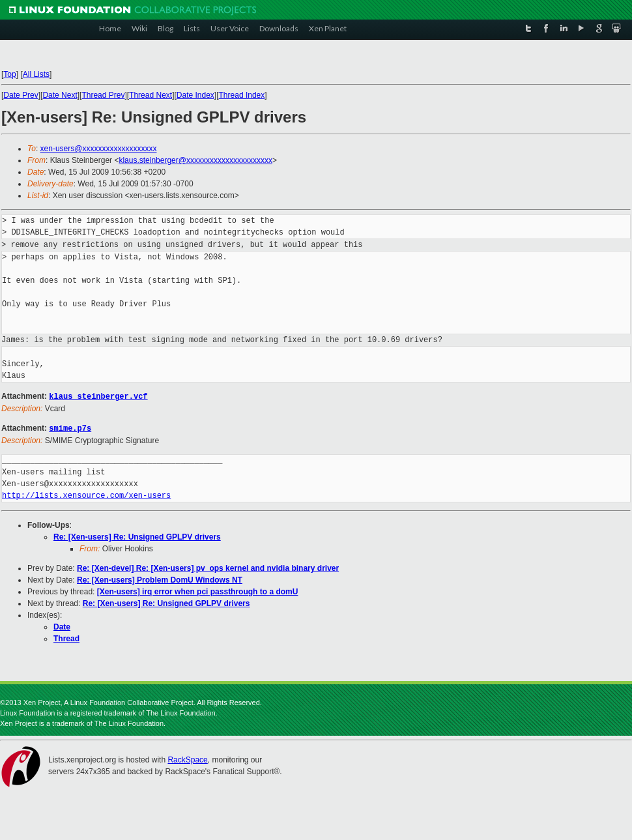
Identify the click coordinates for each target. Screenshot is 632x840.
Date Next (60, 95)
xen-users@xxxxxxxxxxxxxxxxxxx (99, 149)
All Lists (36, 74)
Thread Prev (103, 95)
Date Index (195, 95)
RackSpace (187, 759)
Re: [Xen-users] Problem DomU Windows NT (160, 579)
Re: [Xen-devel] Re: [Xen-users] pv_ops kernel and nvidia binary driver (208, 567)
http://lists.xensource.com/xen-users (86, 494)
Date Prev (21, 95)
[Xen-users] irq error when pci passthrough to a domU (198, 590)
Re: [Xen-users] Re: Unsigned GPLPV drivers (137, 536)
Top (9, 74)
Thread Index (242, 95)
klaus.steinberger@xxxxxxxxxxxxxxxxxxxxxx (195, 160)
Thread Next (151, 95)
